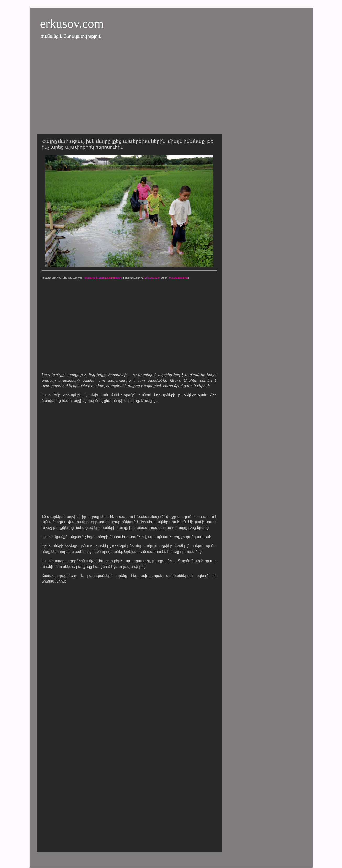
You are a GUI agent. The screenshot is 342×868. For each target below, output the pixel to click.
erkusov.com (72, 23)
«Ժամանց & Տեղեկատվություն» (102, 278)
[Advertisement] (171, 90)
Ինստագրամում (179, 278)
